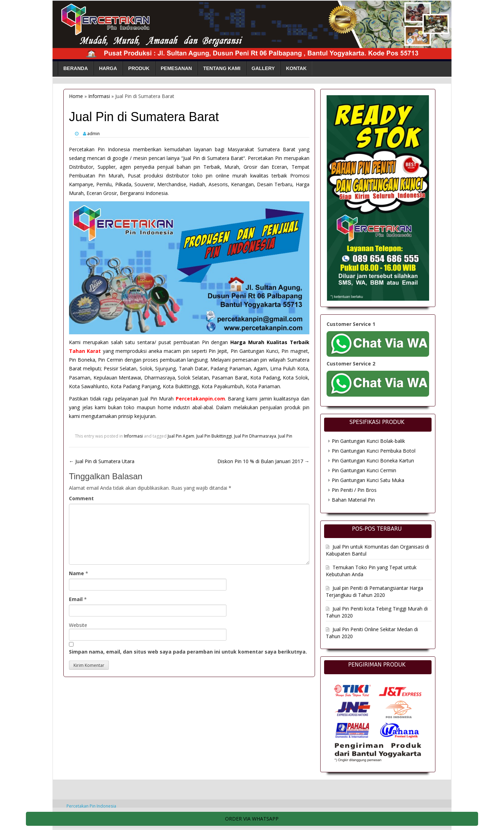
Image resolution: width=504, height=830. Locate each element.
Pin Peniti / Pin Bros (354, 490)
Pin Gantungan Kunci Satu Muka (368, 480)
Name (76, 573)
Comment (81, 498)
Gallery (263, 68)
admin (93, 134)
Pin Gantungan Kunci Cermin (364, 470)
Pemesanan (176, 68)
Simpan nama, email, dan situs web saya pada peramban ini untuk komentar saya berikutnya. (188, 652)
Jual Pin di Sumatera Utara (102, 461)
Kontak (296, 68)
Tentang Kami (222, 68)
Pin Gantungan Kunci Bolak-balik (368, 441)
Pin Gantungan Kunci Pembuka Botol (374, 451)
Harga (108, 68)
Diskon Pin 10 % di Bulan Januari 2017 (263, 461)
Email (76, 599)
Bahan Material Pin (353, 500)
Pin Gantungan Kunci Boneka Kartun (373, 461)
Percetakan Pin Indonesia (91, 806)
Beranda (76, 68)
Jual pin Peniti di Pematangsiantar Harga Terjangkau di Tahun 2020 (374, 591)
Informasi (99, 96)
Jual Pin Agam (181, 436)
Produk (139, 68)
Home (76, 96)
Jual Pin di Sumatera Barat (213, 158)
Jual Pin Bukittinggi (214, 436)
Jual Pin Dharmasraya (255, 436)
